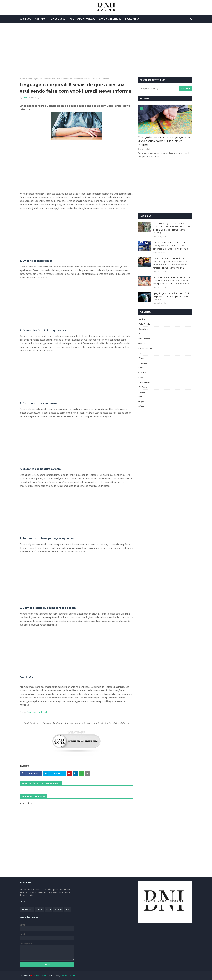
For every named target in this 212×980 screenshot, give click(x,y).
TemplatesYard (41, 976)
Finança (143, 358)
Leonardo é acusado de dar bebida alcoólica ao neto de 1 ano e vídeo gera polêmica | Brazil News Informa (172, 280)
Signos (142, 402)
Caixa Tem (143, 329)
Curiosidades (145, 339)
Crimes (142, 334)
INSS (141, 377)
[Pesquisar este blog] (158, 89)
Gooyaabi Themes (68, 976)
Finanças (143, 363)
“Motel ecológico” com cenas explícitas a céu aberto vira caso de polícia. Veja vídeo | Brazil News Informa (171, 228)
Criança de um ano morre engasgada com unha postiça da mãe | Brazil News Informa (165, 141)
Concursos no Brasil (37, 712)
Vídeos (142, 406)
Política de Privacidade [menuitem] (82, 19)
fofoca (142, 368)
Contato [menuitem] (40, 19)
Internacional (145, 382)
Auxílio (142, 319)
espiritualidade (145, 348)
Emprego (143, 343)
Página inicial (25, 79)
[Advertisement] (106, 50)
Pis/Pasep (143, 387)
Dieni (26, 98)
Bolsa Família (145, 324)
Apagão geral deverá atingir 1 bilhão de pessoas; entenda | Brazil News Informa (172, 296)
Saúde (142, 397)
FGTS (141, 353)
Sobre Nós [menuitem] (25, 19)
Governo (143, 372)
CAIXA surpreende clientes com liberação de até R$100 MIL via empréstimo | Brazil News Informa (170, 246)
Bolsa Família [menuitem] (132, 19)
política (142, 392)
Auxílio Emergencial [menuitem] (110, 19)
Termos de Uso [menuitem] (57, 19)
